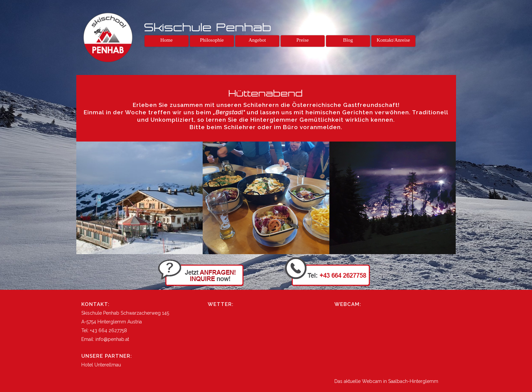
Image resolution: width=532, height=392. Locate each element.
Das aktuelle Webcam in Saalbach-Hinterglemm (386, 381)
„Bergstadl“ (229, 112)
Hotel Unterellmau (101, 365)
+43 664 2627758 (109, 330)
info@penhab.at (112, 339)
